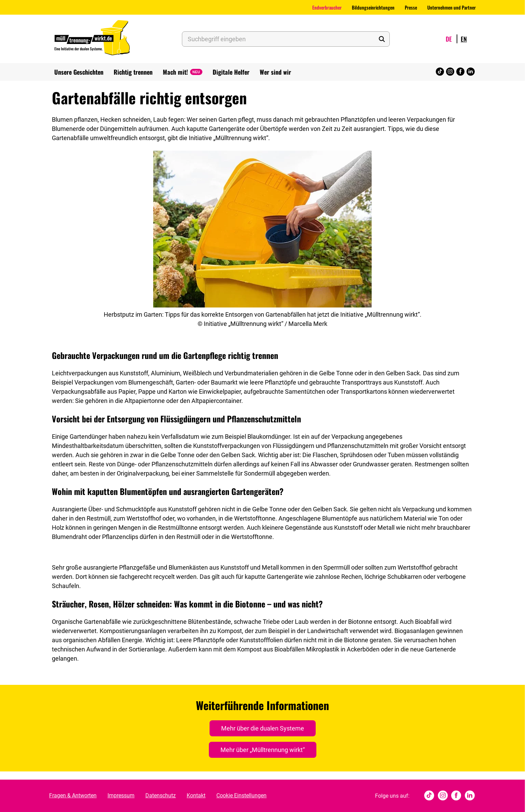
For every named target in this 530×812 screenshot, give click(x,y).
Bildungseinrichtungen (373, 7)
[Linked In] (471, 72)
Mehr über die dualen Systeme (263, 728)
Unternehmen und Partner (452, 7)
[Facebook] (460, 72)
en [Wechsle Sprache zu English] (464, 39)
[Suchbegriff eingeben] (286, 39)
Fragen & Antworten (73, 795)
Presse (411, 7)
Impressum (121, 795)
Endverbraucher (327, 7)
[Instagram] (450, 72)
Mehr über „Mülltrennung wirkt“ (263, 750)
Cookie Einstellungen (241, 795)
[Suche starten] (382, 39)
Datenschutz (161, 795)
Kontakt (196, 795)
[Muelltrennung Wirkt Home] (92, 39)
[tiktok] (440, 72)
